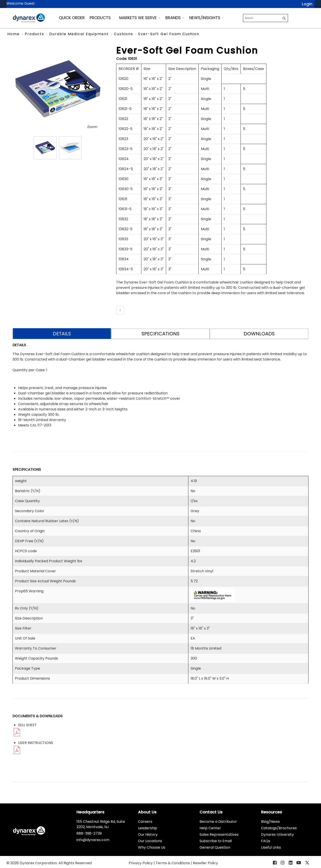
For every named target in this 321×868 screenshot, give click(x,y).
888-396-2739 (89, 833)
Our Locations (150, 841)
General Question (215, 847)
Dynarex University (277, 834)
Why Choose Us (152, 847)
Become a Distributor (218, 822)
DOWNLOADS (259, 334)
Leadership (148, 828)
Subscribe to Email (216, 841)
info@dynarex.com (93, 840)
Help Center (210, 828)
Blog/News (270, 822)
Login (307, 4)
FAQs (266, 841)
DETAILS (62, 334)
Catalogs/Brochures (279, 828)
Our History (148, 834)
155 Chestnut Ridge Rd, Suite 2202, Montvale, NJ (101, 824)
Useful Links (271, 847)
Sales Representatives (219, 834)
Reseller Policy (205, 863)
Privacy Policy (141, 863)
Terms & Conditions (173, 863)
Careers (145, 822)
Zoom (92, 127)
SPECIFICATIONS (160, 334)
